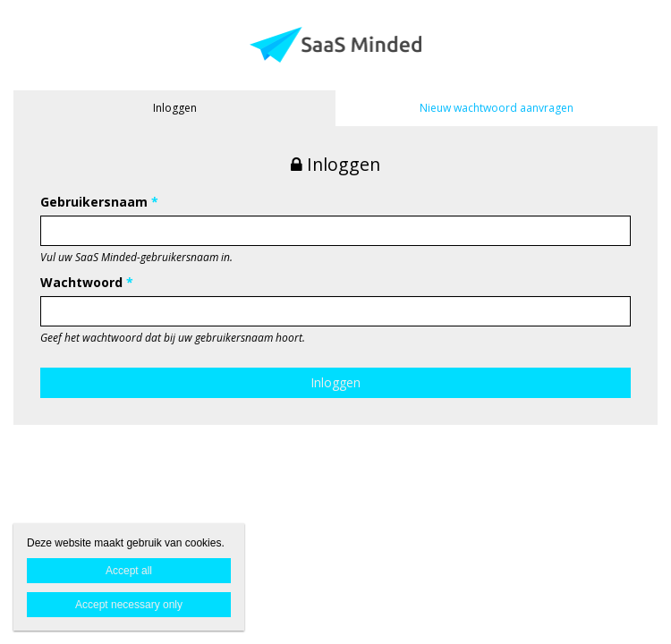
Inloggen (175, 108)
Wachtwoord (87, 282)
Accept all (129, 571)
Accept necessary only (129, 605)
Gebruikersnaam (99, 202)
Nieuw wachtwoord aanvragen (497, 108)
